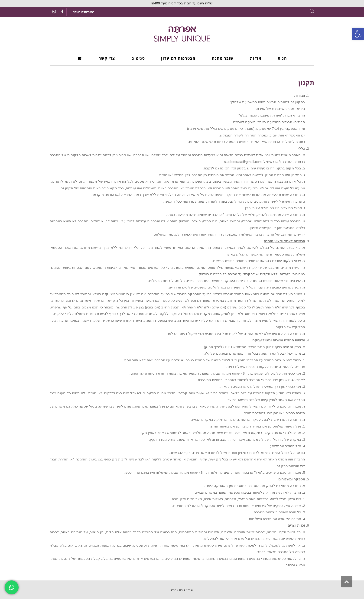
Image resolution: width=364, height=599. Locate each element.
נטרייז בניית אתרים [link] (182, 590)
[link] (358, 34)
